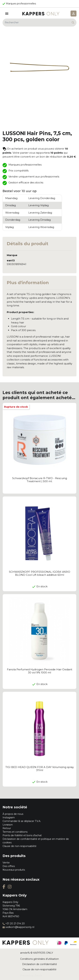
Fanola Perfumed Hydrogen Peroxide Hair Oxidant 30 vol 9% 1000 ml (40, 671)
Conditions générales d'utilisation (39, 959)
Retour (7, 828)
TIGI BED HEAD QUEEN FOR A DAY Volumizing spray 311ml (40, 769)
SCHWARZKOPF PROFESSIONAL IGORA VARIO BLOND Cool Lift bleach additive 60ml (40, 573)
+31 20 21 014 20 (14, 924)
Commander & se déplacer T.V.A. (22, 821)
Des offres (9, 866)
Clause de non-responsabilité (19, 846)
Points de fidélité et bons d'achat (22, 835)
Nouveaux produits (14, 870)
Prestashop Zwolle (31, 976)
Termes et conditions (15, 832)
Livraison (8, 825)
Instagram (9, 818)
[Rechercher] (39, 23)
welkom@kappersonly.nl (18, 927)
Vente (6, 863)
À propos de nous (13, 814)
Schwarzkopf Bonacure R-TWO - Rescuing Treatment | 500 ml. (40, 480)
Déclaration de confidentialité (40, 964)
